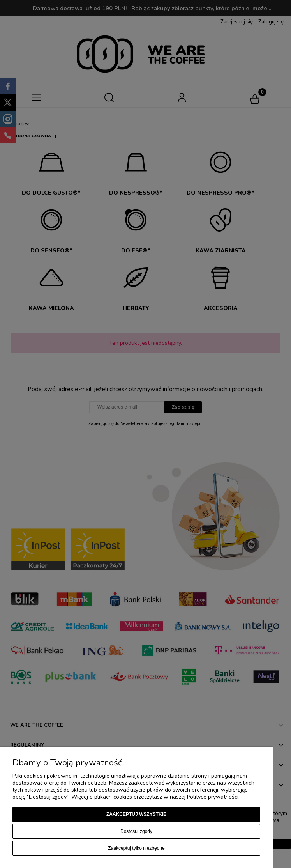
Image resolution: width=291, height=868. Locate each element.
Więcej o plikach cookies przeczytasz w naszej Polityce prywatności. (155, 797)
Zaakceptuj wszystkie (136, 814)
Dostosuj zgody (136, 831)
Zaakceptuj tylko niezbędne (136, 848)
